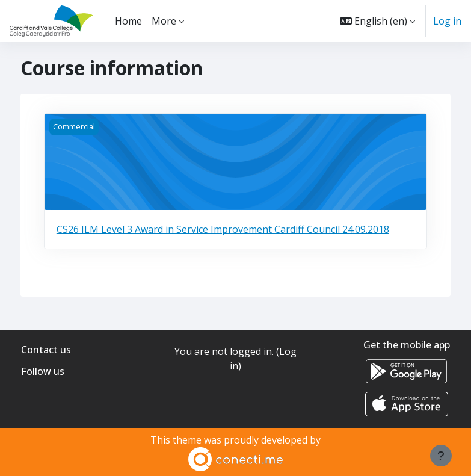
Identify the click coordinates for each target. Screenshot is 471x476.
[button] (377, 21)
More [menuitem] (164, 21)
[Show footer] (441, 456)
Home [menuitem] (128, 21)
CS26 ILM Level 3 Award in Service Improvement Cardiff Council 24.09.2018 (223, 229)
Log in (447, 21)
